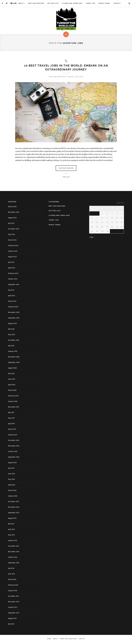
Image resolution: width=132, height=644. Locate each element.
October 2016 (13, 452)
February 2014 (13, 586)
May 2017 (11, 419)
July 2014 (11, 569)
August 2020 (12, 324)
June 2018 (12, 380)
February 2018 (13, 397)
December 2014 (14, 547)
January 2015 (13, 541)
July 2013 (11, 625)
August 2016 (12, 463)
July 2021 (11, 291)
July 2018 (11, 374)
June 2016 (12, 475)
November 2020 (14, 313)
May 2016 (11, 480)
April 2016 (12, 486)
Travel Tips (90, 3)
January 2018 (13, 402)
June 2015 (11, 530)
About (21, 3)
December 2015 (14, 502)
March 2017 (12, 430)
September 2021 (14, 285)
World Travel (104, 3)
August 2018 (12, 369)
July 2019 (11, 347)
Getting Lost (53, 3)
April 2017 (11, 425)
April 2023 (12, 269)
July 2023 (11, 263)
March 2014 (12, 580)
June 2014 (11, 575)
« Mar (91, 238)
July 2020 (11, 330)
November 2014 (14, 553)
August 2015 (12, 519)
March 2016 (12, 491)
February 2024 (13, 246)
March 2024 (12, 241)
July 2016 (11, 469)
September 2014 (14, 564)
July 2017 (11, 413)
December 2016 (14, 441)
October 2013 (13, 608)
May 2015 (11, 536)
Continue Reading (66, 169)
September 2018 (14, 363)
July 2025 (11, 224)
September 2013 (14, 614)
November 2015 (14, 508)
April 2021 (12, 297)
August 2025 (12, 219)
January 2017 (13, 436)
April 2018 (12, 386)
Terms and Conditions (68, 640)
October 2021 (13, 280)
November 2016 (14, 447)
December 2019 (14, 341)
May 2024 (12, 235)
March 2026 (12, 208)
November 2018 (14, 358)
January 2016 (13, 497)
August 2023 (12, 258)
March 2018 (12, 391)
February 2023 (13, 274)
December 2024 (14, 230)
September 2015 (14, 514)
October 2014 (13, 558)
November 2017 (14, 408)
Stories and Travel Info (72, 3)
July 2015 (11, 525)
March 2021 (12, 302)
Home (13, 3)
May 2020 (12, 335)
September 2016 (14, 458)
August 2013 (12, 619)
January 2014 (13, 591)
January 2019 (13, 352)
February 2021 (13, 308)
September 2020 (14, 319)
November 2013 (14, 603)
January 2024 (13, 252)
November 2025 (14, 213)
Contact (117, 3)
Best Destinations (36, 3)
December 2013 (14, 597)
